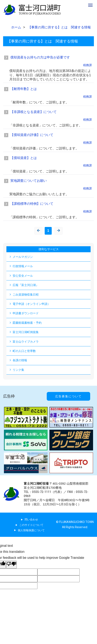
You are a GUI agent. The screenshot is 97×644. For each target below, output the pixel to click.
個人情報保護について (31, 530)
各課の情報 (20, 360)
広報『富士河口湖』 (26, 285)
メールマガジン (23, 257)
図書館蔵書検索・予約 (27, 323)
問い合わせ (31, 520)
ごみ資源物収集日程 (26, 295)
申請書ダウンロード (26, 313)
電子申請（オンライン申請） (31, 304)
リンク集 (18, 370)
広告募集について (68, 396)
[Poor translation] (11, 565)
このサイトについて (31, 525)
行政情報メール (23, 266)
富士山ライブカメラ (26, 342)
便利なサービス (49, 249)
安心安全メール (23, 276)
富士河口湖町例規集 (26, 332)
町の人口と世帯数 (24, 351)
